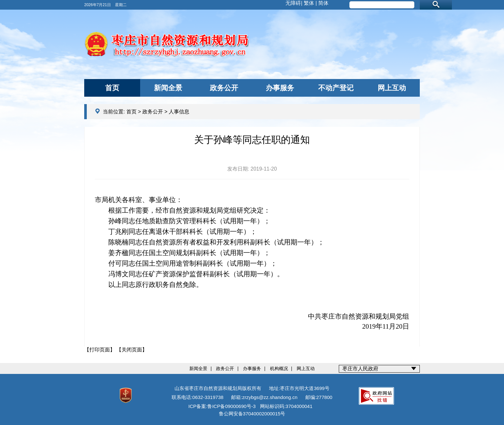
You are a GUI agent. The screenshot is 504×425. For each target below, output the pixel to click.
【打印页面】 (100, 350)
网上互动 (392, 88)
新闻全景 (168, 88)
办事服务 (280, 88)
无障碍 (293, 3)
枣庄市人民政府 (360, 369)
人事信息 (179, 112)
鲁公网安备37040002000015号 (252, 414)
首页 (112, 88)
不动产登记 (336, 88)
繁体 (309, 3)
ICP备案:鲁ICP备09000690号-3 (222, 406)
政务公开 (224, 88)
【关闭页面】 (132, 350)
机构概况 (279, 368)
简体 (323, 3)
